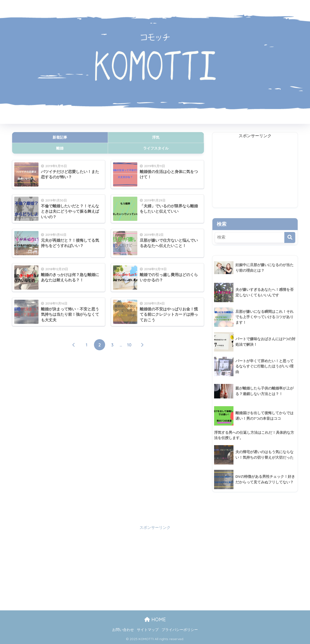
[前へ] (74, 345)
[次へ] (142, 345)
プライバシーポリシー (180, 630)
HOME (155, 620)
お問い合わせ (123, 630)
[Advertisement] (108, 403)
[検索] (290, 237)
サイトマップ (148, 630)
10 (129, 345)
